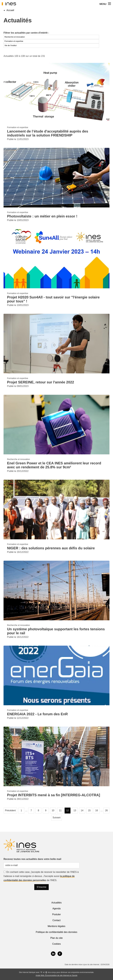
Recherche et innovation (15, 37)
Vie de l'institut (10, 45)
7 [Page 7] (31, 810)
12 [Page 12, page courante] (68, 810)
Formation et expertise (14, 41)
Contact (56, 920)
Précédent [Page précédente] (10, 810)
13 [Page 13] (75, 810)
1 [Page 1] (21, 810)
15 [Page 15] (89, 810)
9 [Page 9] (46, 810)
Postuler (57, 914)
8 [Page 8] (38, 810)
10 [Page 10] (53, 810)
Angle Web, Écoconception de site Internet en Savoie (56, 975)
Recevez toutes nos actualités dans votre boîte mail (32, 859)
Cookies (56, 944)
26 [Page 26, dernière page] (106, 810)
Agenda (56, 909)
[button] (109, 4)
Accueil (10, 10)
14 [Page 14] (82, 810)
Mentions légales (56, 926)
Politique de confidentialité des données (56, 932)
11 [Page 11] (60, 810)
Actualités (56, 903)
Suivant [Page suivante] (56, 818)
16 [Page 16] (97, 810)
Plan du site (56, 938)
